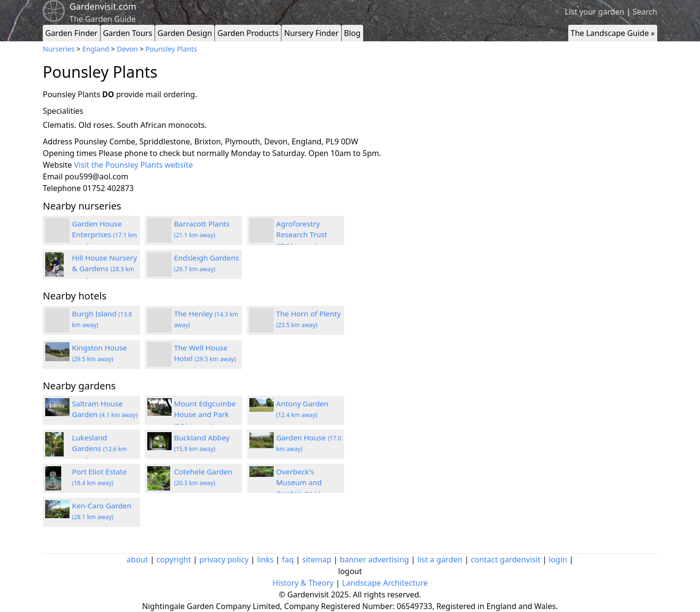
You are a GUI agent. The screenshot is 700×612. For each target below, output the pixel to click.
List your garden (595, 12)
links (265, 560)
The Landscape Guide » (613, 33)
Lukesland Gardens (99, 449)
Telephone (62, 188)
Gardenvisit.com (103, 6)
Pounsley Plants (171, 49)
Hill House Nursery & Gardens (105, 269)
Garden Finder (71, 33)
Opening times (70, 153)
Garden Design (185, 33)
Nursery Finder (311, 33)
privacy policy (224, 560)
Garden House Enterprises (105, 235)
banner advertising (374, 560)
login (558, 560)
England (96, 49)
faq (288, 560)
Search (645, 12)
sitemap (317, 560)
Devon (127, 49)
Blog (352, 33)
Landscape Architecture (385, 583)
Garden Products (248, 33)
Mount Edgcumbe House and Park (205, 415)
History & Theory (303, 583)
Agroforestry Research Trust (302, 235)
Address (58, 141)
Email (53, 176)
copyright (174, 560)
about (137, 560)
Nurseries (59, 49)
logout (350, 571)
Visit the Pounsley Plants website (133, 165)
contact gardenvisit (506, 560)
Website (57, 165)
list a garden (440, 560)
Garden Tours (128, 33)
